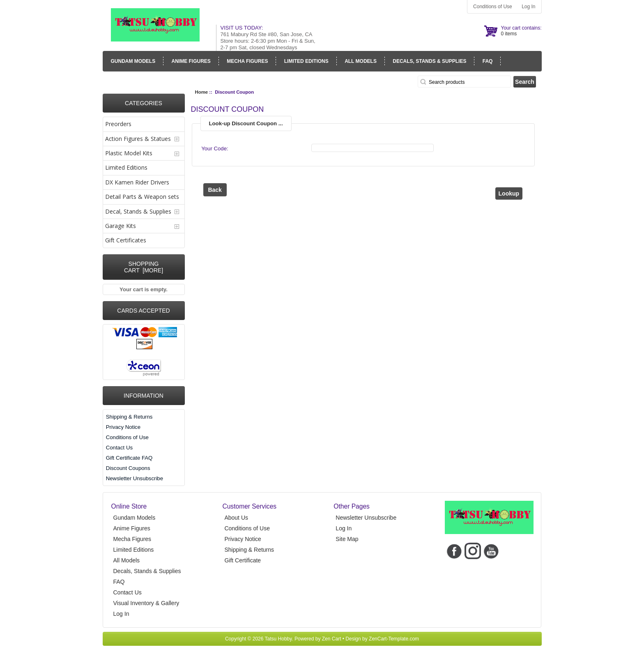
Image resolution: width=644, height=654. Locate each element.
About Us (236, 518)
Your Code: (215, 149)
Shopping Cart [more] (144, 267)
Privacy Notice (123, 427)
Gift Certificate (243, 560)
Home (202, 92)
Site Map (347, 539)
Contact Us (119, 448)
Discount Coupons (128, 468)
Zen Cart (332, 639)
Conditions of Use (493, 7)
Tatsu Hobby (278, 639)
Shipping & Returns (129, 417)
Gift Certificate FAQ (129, 458)
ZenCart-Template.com (394, 639)
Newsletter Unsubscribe (135, 478)
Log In (528, 7)
